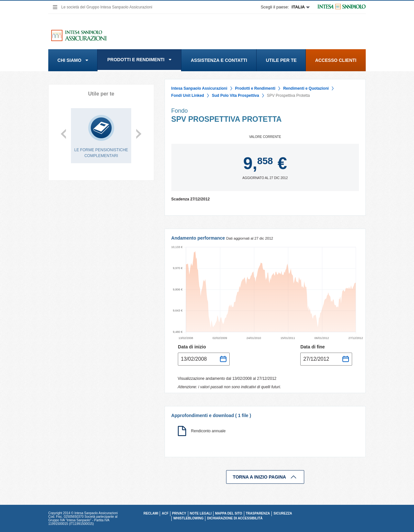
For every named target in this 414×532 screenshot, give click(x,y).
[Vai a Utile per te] (281, 60)
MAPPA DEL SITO (229, 513)
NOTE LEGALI (201, 513)
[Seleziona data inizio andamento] (204, 359)
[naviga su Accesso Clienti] (336, 60)
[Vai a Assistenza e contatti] (219, 60)
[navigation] (55, 7)
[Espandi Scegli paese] (285, 7)
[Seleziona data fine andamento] (326, 359)
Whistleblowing (188, 518)
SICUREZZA (283, 513)
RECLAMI (151, 513)
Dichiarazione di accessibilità (235, 518)
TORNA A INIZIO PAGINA (265, 477)
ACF (165, 513)
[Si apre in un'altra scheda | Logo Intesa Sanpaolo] (338, 7)
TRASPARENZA (258, 513)
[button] (73, 60)
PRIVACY (179, 513)
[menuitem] (73, 60)
